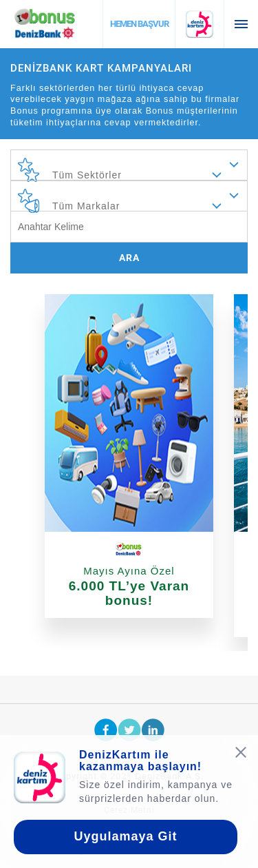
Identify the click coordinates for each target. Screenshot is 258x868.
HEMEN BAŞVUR (139, 24)
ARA (129, 258)
